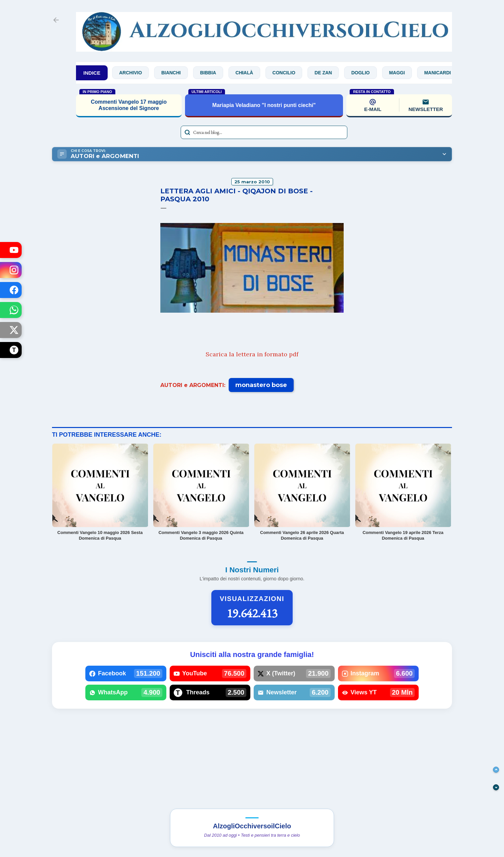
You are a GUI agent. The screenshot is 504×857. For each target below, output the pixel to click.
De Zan (328, 73)
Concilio (288, 73)
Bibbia (212, 73)
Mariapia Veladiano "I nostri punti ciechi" (264, 105)
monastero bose (261, 385)
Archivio (135, 73)
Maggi (401, 73)
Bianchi (175, 73)
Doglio (365, 73)
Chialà (249, 73)
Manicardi (442, 73)
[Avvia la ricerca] (187, 132)
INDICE (92, 73)
